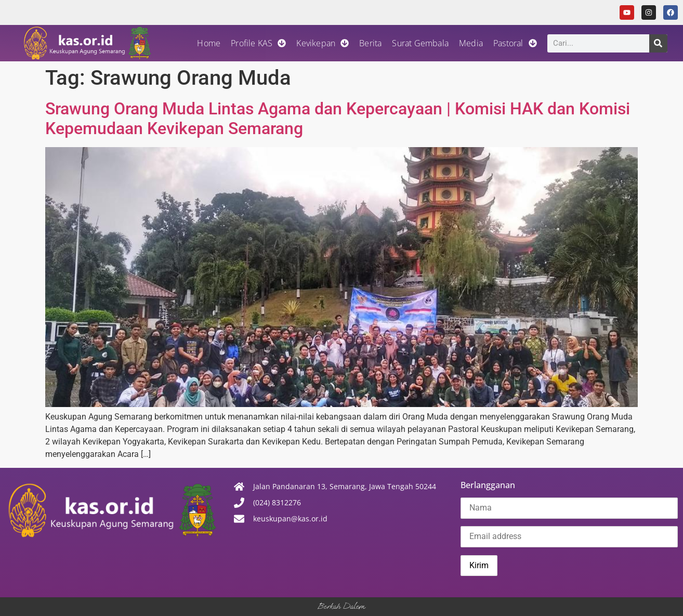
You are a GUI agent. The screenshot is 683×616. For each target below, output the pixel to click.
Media (471, 43)
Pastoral (515, 43)
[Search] (658, 43)
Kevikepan (323, 43)
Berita (370, 43)
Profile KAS (258, 43)
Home (209, 43)
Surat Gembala (420, 43)
